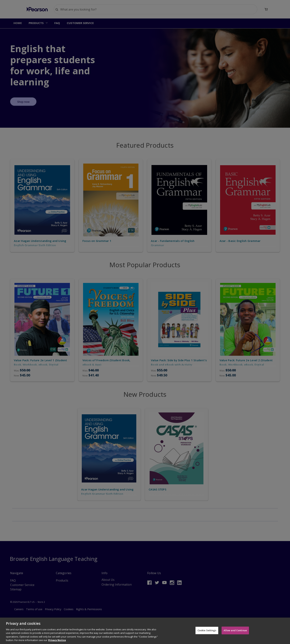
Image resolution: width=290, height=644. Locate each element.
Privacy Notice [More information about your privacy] (57, 641)
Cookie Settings (207, 631)
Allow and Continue (235, 631)
